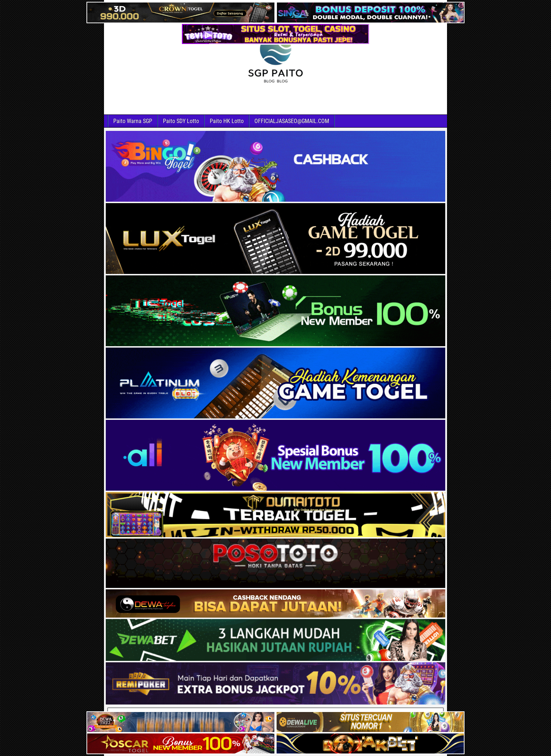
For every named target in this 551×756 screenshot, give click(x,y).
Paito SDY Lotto (181, 121)
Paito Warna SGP (133, 121)
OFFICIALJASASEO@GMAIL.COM (292, 121)
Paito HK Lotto (227, 121)
